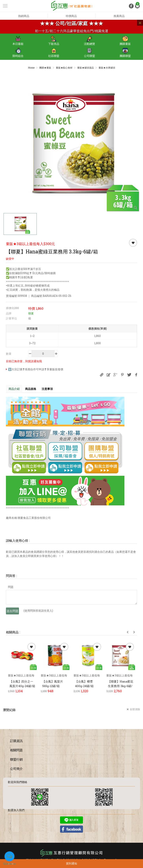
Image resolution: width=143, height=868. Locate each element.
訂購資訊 (16, 741)
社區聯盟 (54, 53)
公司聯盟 (89, 53)
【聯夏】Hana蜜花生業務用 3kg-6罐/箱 (120, 686)
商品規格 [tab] (32, 389)
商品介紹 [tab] (15, 389)
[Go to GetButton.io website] (9, 864)
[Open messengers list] (9, 856)
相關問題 (16, 750)
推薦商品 (119, 16)
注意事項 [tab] (50, 389)
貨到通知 (71, 863)
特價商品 (71, 16)
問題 (11, 587)
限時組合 (18, 53)
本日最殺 (18, 41)
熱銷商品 (24, 16)
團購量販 (125, 41)
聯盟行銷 (16, 760)
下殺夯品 (54, 41)
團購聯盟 (125, 53)
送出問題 (12, 611)
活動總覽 (89, 41)
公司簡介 (16, 769)
